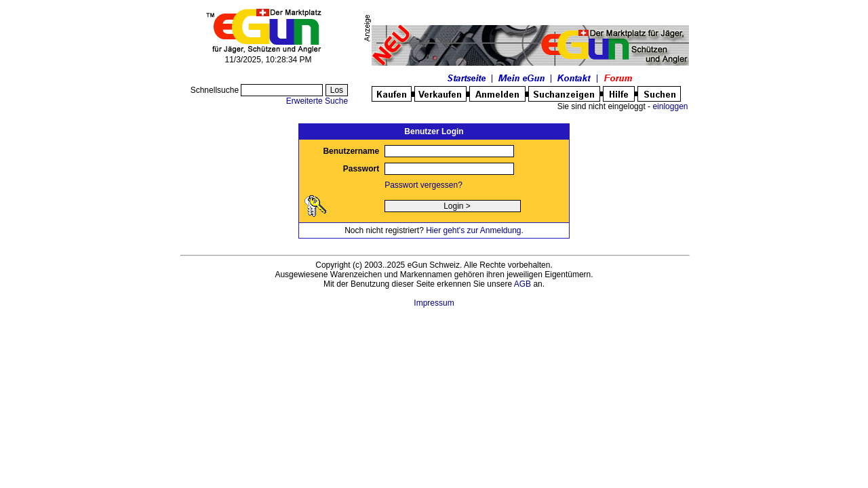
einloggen (670, 106)
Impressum (434, 303)
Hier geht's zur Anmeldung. (475, 230)
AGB (522, 284)
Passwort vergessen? (423, 185)
